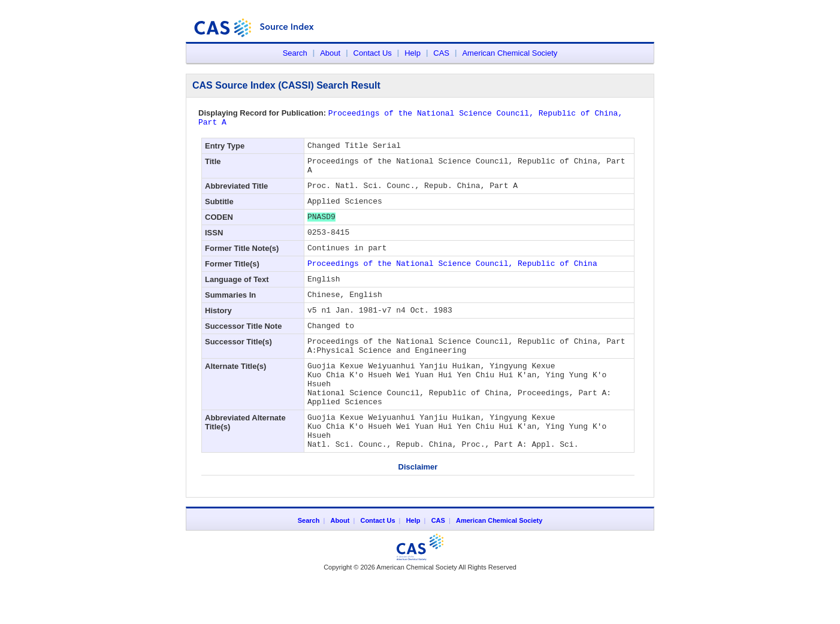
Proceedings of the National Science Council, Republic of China (452, 282)
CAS (441, 53)
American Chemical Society (510, 53)
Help (413, 53)
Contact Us (373, 53)
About (330, 53)
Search (295, 53)
